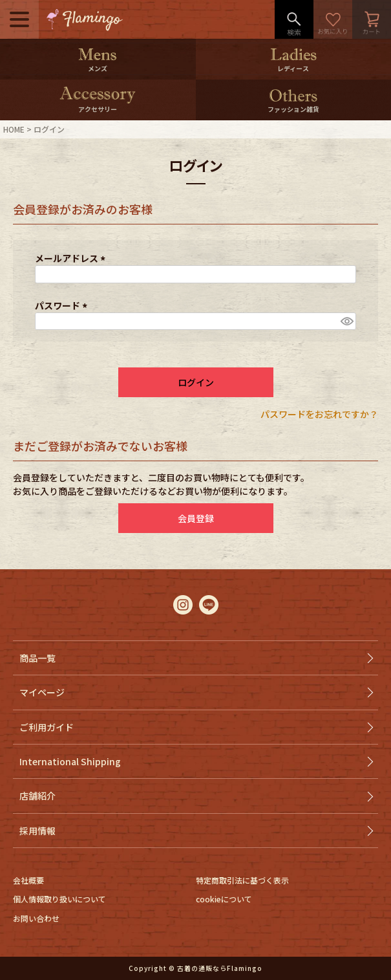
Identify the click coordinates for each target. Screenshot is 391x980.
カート (372, 19)
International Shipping (70, 761)
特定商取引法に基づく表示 (242, 880)
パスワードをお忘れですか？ (319, 414)
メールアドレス (72, 258)
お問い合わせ (36, 918)
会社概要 (28, 880)
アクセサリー (98, 109)
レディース (293, 68)
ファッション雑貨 (293, 109)
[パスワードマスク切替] (346, 321)
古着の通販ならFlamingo (220, 968)
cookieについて (224, 899)
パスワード (63, 305)
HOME (14, 129)
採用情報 (37, 831)
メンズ (98, 68)
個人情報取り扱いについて (59, 899)
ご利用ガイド (47, 727)
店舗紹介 (37, 796)
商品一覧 (37, 658)
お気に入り (333, 19)
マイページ (42, 692)
